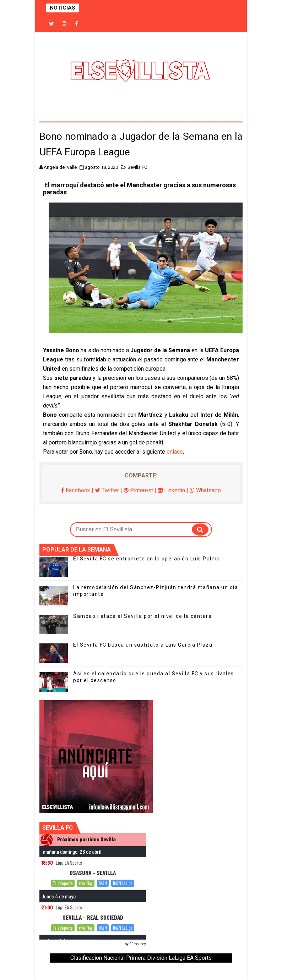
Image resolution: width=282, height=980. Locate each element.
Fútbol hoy (138, 944)
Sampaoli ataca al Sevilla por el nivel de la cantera (142, 616)
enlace (175, 452)
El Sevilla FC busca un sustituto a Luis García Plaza (143, 645)
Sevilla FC (137, 167)
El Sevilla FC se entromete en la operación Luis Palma (147, 559)
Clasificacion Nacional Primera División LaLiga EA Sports (141, 958)
